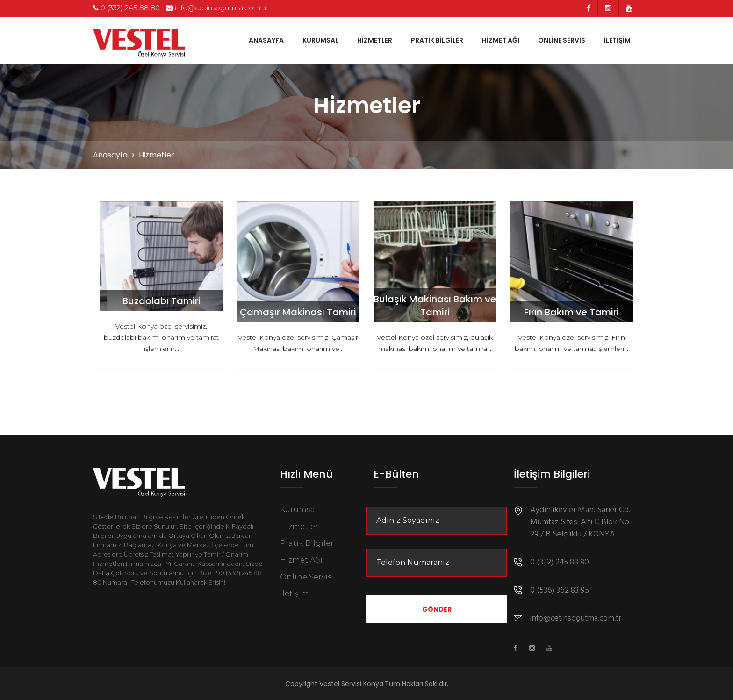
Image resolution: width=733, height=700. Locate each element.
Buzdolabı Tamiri (162, 301)
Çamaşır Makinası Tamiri (298, 312)
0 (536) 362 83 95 (560, 591)
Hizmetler (375, 40)
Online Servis (562, 40)
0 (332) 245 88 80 (126, 8)
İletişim (617, 40)
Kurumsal (320, 40)
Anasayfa (266, 40)
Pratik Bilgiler (437, 40)
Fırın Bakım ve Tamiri (571, 312)
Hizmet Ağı (501, 40)
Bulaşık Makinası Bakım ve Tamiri (435, 306)
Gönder (437, 609)
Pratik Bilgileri (308, 543)
